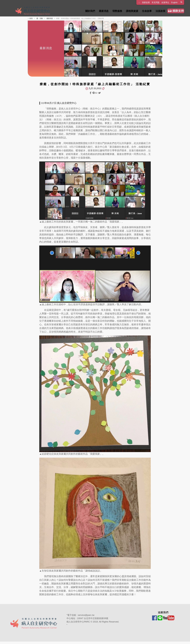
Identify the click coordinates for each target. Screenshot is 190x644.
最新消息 (104, 11)
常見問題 (156, 2)
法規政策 (160, 11)
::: (139, 2)
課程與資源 (132, 11)
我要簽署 (146, 2)
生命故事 (147, 11)
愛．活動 (40, 18)
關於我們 (90, 11)
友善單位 (165, 2)
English (174, 2)
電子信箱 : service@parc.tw (81, 615)
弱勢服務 (117, 11)
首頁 (31, 18)
